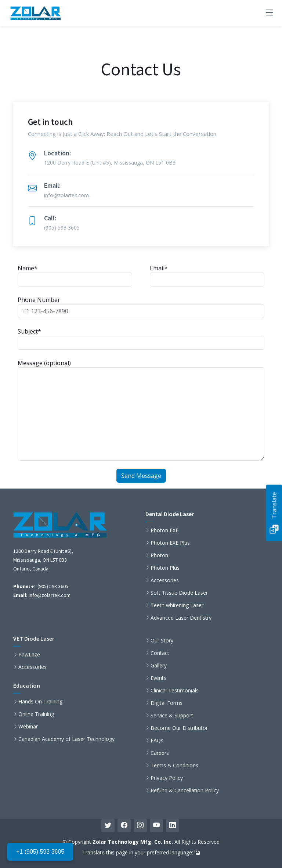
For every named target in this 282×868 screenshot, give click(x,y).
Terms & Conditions (174, 766)
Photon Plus (165, 568)
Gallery (159, 666)
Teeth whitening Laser (177, 605)
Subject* (141, 338)
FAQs (157, 741)
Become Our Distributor (179, 728)
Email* (207, 275)
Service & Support (172, 716)
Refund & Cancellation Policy (185, 790)
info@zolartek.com (50, 595)
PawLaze (29, 655)
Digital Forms (167, 703)
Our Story (162, 641)
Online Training (36, 714)
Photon (159, 555)
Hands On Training (40, 702)
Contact (160, 653)
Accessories (165, 580)
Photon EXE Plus (170, 543)
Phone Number (141, 307)
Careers (160, 753)
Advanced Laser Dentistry (181, 618)
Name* (75, 275)
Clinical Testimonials (175, 691)
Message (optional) (141, 410)
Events (158, 678)
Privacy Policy (167, 778)
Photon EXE (164, 530)
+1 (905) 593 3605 (40, 852)
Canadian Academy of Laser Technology (66, 739)
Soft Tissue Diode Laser (179, 593)
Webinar (28, 727)
